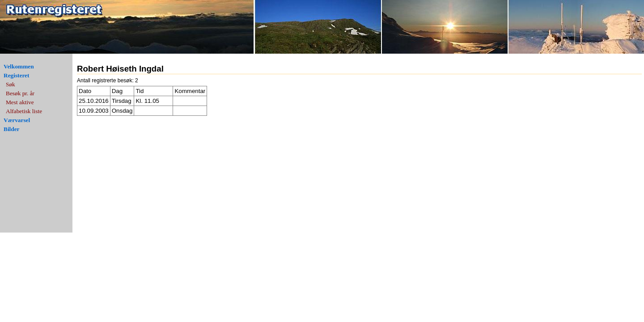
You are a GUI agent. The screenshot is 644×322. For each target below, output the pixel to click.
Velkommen (19, 66)
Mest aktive (20, 102)
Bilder (12, 129)
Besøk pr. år (20, 93)
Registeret (16, 75)
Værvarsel (17, 120)
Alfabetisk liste (24, 111)
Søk (11, 84)
